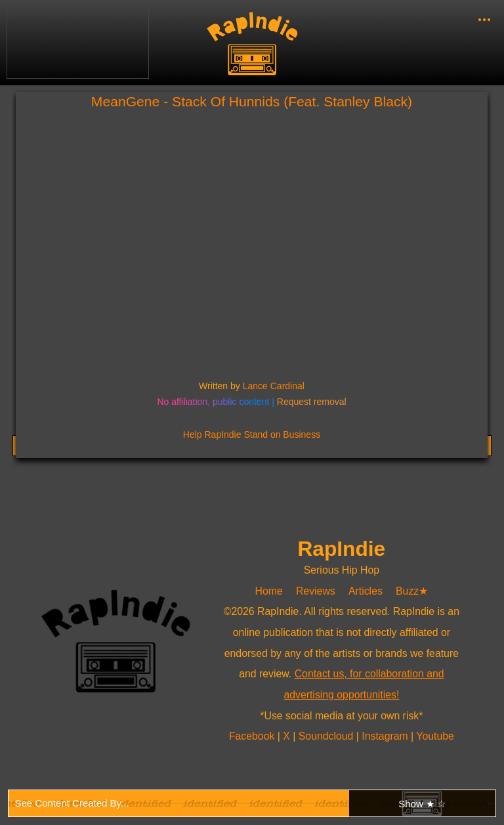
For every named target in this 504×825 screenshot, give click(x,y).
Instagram (386, 736)
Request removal (312, 402)
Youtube (435, 736)
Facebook (253, 736)
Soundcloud (327, 736)
